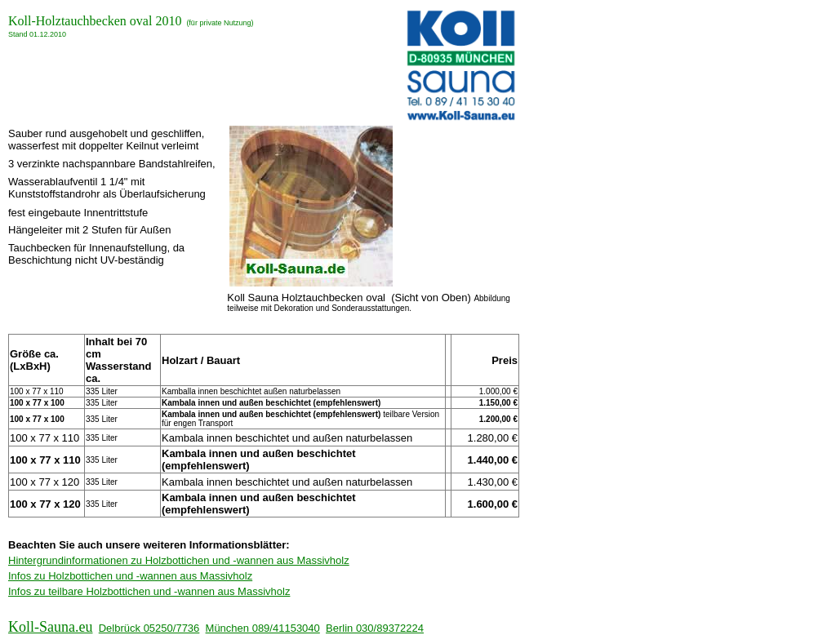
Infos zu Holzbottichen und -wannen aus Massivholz (130, 576)
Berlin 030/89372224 (375, 628)
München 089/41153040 (263, 628)
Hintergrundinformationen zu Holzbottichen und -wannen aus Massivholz (179, 560)
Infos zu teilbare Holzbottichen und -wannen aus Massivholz (149, 591)
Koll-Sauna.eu (50, 627)
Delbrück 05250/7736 (149, 628)
